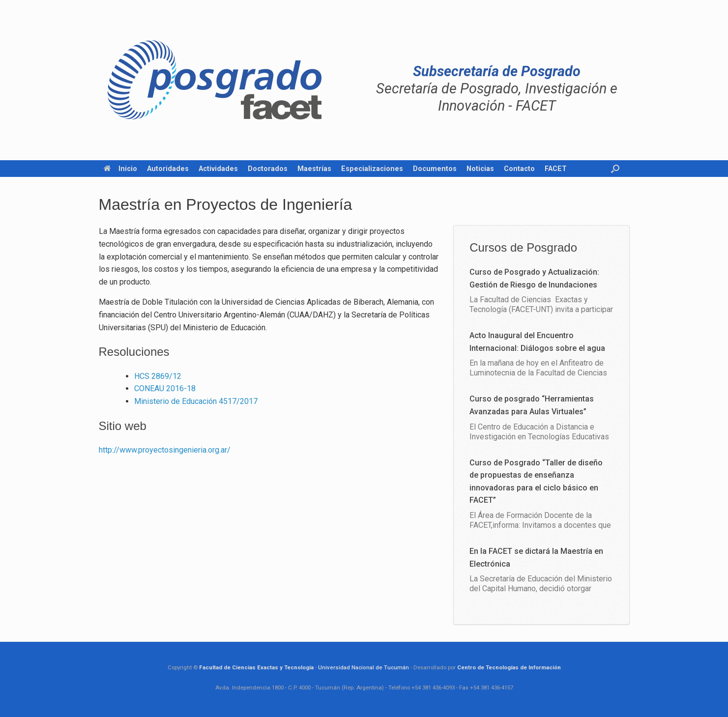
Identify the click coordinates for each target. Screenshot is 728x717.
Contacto (519, 169)
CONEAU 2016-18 (165, 388)
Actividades (218, 169)
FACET (556, 169)
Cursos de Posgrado (523, 247)
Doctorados (268, 169)
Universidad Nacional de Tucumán (364, 667)
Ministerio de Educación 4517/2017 (196, 401)
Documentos (435, 169)
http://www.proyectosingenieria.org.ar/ (165, 450)
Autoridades (168, 169)
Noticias (480, 169)
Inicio (120, 169)
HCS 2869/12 (158, 376)
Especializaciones (372, 169)
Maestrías (314, 169)
